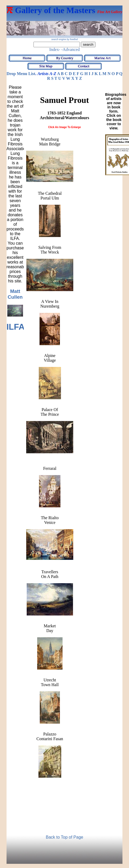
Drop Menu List (21, 74)
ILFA (16, 327)
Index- (55, 49)
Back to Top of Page (64, 837)
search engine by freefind (64, 39)
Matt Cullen (15, 294)
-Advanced (70, 49)
